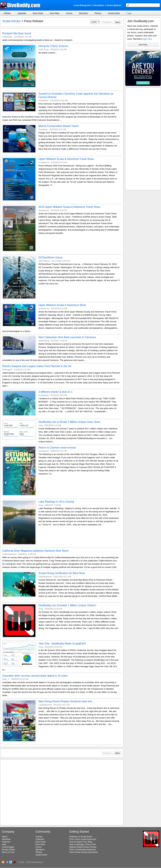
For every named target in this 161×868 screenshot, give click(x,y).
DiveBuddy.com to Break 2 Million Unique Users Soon (69, 422)
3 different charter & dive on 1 (56, 392)
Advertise (6, 839)
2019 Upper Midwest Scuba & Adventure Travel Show (69, 207)
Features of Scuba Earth (81, 837)
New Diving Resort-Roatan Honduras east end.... (67, 701)
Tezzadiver (43, 130)
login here (147, 39)
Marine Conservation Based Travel (58, 126)
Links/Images (8, 847)
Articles (7, 13)
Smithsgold (7, 370)
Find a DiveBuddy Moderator (83, 850)
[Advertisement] (143, 138)
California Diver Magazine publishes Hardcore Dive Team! (36, 551)
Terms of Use (8, 852)
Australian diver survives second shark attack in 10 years (35, 676)
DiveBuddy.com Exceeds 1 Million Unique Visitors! (67, 605)
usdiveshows (44, 261)
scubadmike (44, 395)
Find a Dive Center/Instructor (83, 839)
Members (83, 13)
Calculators (99, 5)
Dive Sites (55, 13)
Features (6, 842)
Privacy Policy (8, 850)
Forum (69, 13)
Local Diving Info (82, 5)
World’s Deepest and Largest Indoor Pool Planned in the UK (37, 366)
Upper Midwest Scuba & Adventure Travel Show (66, 159)
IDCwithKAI (43, 101)
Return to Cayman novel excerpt (57, 448)
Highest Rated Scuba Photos (83, 847)
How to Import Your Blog (81, 842)
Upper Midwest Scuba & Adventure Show (62, 305)
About (5, 837)
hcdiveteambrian (9, 554)
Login (129, 13)
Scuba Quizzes (114, 5)
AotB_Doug (43, 50)
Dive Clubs (38, 13)
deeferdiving (44, 341)
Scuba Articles (12, 21)
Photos (98, 13)
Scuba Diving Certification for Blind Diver (62, 573)
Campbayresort (45, 577)
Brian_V (6, 679)
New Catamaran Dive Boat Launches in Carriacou (67, 337)
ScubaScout (44, 162)
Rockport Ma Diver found (17, 33)
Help (4, 844)
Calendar (22, 13)
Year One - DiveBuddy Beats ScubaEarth (62, 644)
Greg (41, 425)
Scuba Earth (114, 13)
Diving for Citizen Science (53, 46)
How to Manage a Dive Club (82, 844)
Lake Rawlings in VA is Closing (56, 502)
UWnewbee (7, 37)
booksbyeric (44, 451)
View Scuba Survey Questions (84, 852)
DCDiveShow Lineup (50, 257)
